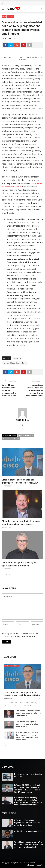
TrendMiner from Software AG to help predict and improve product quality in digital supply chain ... (29, 845)
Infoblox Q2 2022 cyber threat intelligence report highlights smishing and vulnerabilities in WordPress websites (27, 789)
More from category (11, 439)
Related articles (9, 435)
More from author (26, 435)
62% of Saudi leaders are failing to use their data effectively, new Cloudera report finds (27, 736)
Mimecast (17, 358)
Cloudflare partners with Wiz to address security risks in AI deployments (29, 713)
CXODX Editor (7, 38)
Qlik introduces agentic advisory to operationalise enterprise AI (27, 724)
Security (10, 17)
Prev (5, 574)
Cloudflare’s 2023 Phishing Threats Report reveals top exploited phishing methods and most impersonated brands (28, 801)
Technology (14, 666)
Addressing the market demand (28, 831)
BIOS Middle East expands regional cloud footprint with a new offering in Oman (27, 823)
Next (11, 574)
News (4, 17)
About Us (31, 865)
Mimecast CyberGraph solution (15, 363)
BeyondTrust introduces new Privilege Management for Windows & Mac (9, 390)
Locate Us (40, 865)
